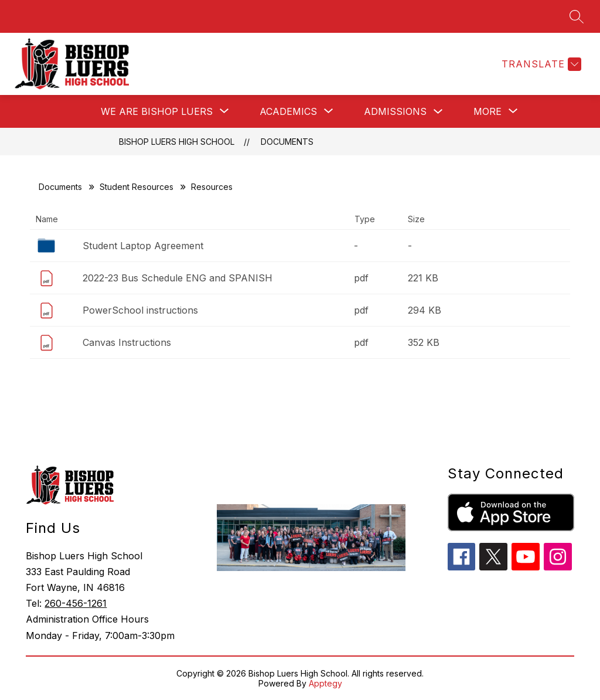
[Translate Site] (540, 64)
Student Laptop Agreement (143, 246)
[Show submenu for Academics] (288, 111)
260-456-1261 (76, 603)
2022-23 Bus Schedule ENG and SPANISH (178, 278)
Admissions (395, 111)
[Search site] (577, 16)
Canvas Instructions (127, 342)
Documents (287, 142)
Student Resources (137, 187)
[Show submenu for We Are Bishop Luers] (157, 111)
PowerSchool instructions (140, 310)
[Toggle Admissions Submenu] (438, 112)
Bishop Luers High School (177, 142)
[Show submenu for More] (487, 111)
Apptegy (325, 683)
